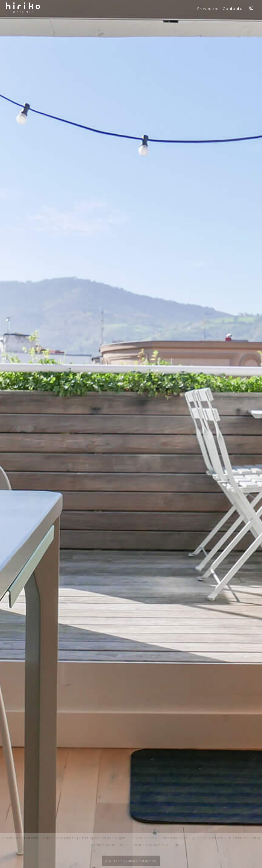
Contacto (233, 9)
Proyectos (208, 9)
